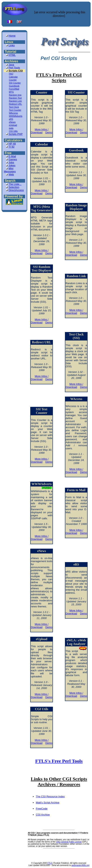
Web (11, 174)
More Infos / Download (40, 131)
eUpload (13, 125)
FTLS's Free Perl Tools (59, 761)
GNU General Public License (69, 842)
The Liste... (15, 184)
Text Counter (15, 110)
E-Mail (12, 156)
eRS (11, 119)
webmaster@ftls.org (80, 865)
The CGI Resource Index (50, 797)
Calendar (13, 77)
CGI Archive (43, 815)
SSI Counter (15, 83)
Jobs (11, 162)
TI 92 (12, 147)
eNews (12, 122)
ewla (11, 128)
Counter (13, 80)
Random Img (15, 95)
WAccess (14, 113)
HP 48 (12, 144)
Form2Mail (14, 89)
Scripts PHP (16, 134)
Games (13, 159)
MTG (11, 92)
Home (12, 36)
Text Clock (14, 107)
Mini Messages (10, 170)
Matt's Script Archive (48, 803)
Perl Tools (14, 68)
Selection (14, 187)
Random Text (15, 98)
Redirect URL (16, 104)
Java (11, 65)
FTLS (50, 863)
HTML (12, 55)
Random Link (15, 101)
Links (12, 45)
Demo (49, 132)
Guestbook (14, 86)
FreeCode (42, 809)
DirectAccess (16, 190)
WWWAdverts (16, 116)
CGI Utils (13, 131)
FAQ (11, 74)
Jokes (12, 165)
